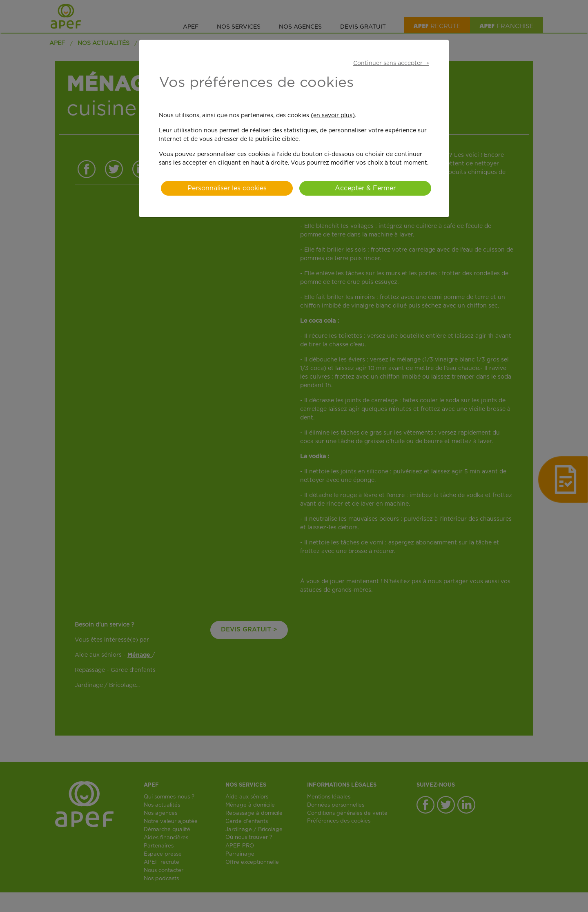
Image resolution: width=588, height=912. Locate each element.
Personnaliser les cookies (227, 188)
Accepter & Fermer (365, 188)
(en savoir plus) (333, 116)
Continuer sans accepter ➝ (391, 63)
